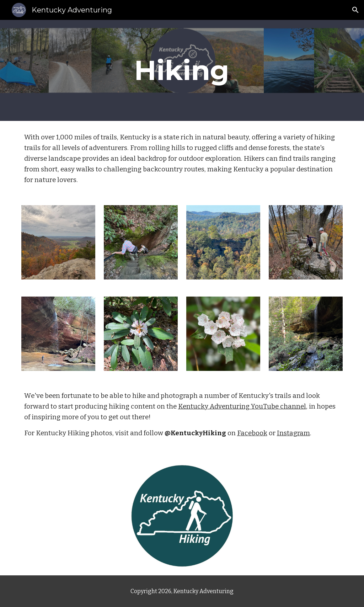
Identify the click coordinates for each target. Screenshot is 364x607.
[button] (355, 10)
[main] (182, 70)
